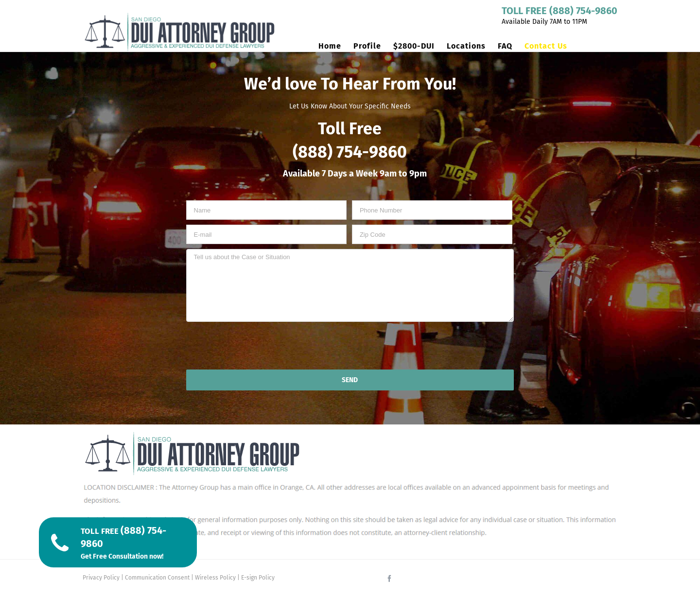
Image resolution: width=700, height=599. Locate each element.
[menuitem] (336, 46)
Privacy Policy (101, 578)
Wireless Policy (215, 578)
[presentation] (350, 346)
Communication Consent (157, 578)
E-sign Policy (258, 578)
